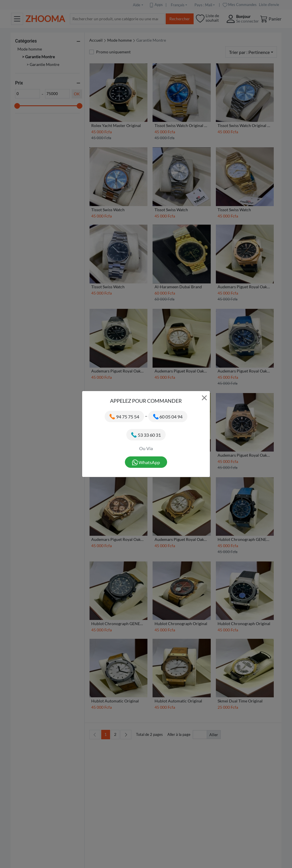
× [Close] (204, 397)
